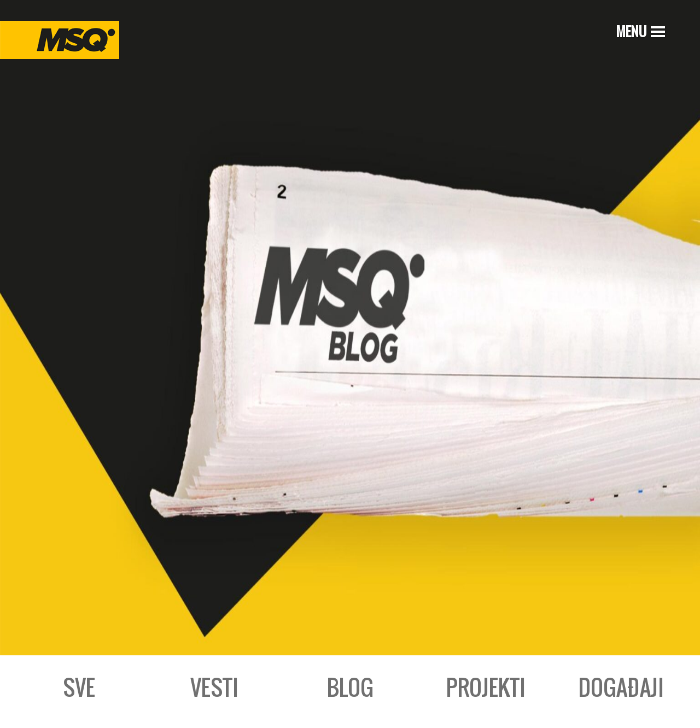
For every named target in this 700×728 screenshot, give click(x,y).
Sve (79, 687)
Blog (350, 687)
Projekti (486, 687)
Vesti (214, 687)
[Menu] (639, 31)
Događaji (621, 687)
